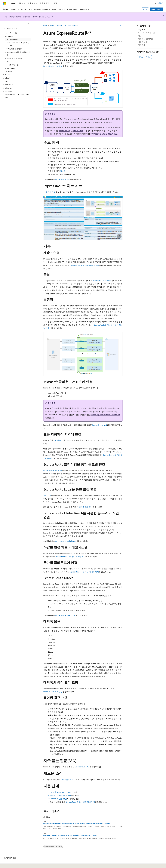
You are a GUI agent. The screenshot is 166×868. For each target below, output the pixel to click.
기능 (140, 36)
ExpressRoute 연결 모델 (53, 66)
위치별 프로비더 (86, 507)
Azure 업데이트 (67, 779)
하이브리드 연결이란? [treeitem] (14, 49)
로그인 (161, 3)
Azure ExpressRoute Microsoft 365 (106, 415)
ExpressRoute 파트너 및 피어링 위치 (71, 556)
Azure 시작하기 (156, 9)
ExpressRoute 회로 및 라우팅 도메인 (84, 265)
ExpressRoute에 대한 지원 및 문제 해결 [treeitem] (17, 96)
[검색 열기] (155, 3)
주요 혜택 (142, 30)
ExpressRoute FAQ (63, 179)
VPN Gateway (65, 131)
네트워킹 (59, 25)
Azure (52, 25)
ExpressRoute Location (102, 280)
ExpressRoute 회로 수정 (53, 692)
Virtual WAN (78, 131)
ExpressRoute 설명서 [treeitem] (12, 33)
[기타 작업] (121, 26)
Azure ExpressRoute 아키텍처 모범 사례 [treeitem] (18, 44)
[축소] (28, 24)
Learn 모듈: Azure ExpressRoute (60, 792)
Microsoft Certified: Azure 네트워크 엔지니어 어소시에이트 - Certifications (70, 835)
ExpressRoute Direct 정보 (65, 615)
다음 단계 (142, 45)
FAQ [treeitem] (8, 62)
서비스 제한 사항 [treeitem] (13, 65)
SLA (62, 171)
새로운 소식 (142, 42)
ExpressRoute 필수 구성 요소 (59, 795)
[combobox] (16, 29)
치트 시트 (50, 192)
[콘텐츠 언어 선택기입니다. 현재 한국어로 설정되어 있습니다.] (7, 865)
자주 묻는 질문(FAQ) (145, 39)
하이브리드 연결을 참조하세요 (105, 134)
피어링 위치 (58, 440)
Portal (145, 9)
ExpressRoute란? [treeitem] (12, 39)
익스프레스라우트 (71, 25)
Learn (45, 25)
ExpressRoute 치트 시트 (147, 33)
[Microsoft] (4, 3)
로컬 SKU (47, 495)
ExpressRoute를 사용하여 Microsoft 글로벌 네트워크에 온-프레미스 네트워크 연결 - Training (77, 824)
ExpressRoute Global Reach (66, 541)
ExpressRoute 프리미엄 (53, 470)
